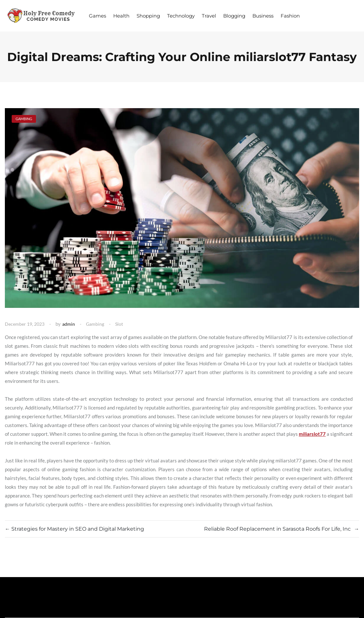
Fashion (290, 16)
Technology (181, 16)
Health (121, 16)
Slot (119, 324)
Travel (209, 16)
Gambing (95, 324)
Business (263, 16)
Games (97, 16)
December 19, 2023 (25, 324)
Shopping (148, 16)
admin (69, 324)
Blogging (234, 16)
